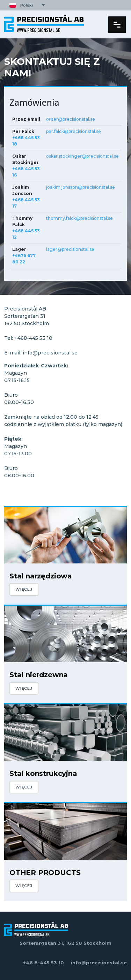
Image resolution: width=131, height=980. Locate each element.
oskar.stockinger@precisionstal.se (82, 156)
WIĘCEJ (24, 589)
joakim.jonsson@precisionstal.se (81, 187)
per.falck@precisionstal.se (74, 131)
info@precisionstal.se (99, 963)
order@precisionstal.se (71, 119)
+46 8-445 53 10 (43, 963)
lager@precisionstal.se (70, 249)
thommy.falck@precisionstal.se (79, 218)
